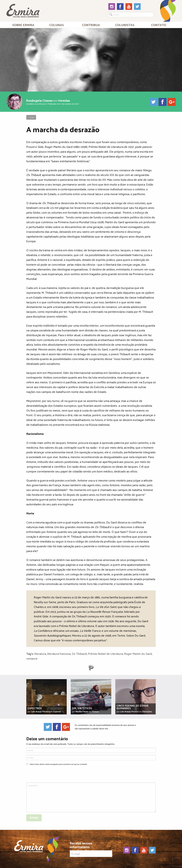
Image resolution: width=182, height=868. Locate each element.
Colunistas (125, 25)
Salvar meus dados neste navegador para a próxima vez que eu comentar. (58, 764)
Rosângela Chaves (39, 100)
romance (32, 658)
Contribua (91, 25)
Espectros (35, 708)
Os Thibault (79, 654)
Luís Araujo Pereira (40, 711)
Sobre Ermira (23, 25)
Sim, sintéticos (82, 708)
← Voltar (31, 117)
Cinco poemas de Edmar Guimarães (132, 707)
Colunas (57, 25)
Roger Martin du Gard (138, 654)
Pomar (95, 711)
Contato (159, 25)
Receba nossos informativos (91, 849)
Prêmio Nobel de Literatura (105, 654)
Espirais (57, 711)
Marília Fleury (82, 711)
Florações (147, 711)
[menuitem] (23, 25)
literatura (40, 654)
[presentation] (47, 774)
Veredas (64, 100)
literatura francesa (59, 654)
